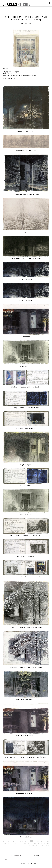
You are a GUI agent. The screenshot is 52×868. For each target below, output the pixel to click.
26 (35, 843)
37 (46, 846)
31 (26, 846)
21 (18, 843)
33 (33, 846)
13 (38, 841)
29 (45, 843)
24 (28, 843)
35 (39, 846)
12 (35, 841)
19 (12, 843)
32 (30, 846)
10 (28, 841)
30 (48, 843)
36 (43, 846)
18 (8, 843)
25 (31, 843)
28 (41, 843)
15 (45, 841)
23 (25, 843)
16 (48, 841)
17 (5, 843)
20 (15, 843)
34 (36, 846)
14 (41, 841)
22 (22, 843)
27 (38, 843)
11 (31, 841)
